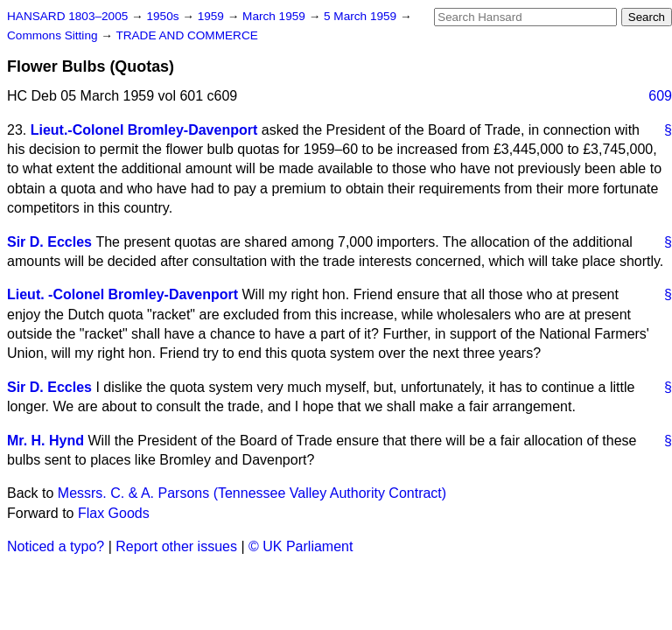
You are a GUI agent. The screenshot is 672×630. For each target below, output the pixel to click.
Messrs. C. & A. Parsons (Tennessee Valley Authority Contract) (252, 493)
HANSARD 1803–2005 (67, 16)
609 (660, 96)
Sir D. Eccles (49, 242)
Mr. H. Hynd (45, 441)
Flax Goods (114, 513)
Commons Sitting (54, 35)
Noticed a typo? (56, 546)
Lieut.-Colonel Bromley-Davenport (144, 130)
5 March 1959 (362, 16)
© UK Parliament (301, 546)
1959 (213, 16)
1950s (164, 16)
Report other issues (176, 546)
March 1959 (276, 16)
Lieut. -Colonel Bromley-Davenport (122, 294)
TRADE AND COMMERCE (186, 35)
